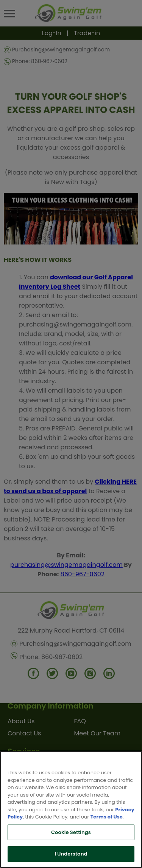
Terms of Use (107, 817)
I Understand (71, 854)
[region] (71, 809)
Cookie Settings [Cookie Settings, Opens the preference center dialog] (71, 832)
